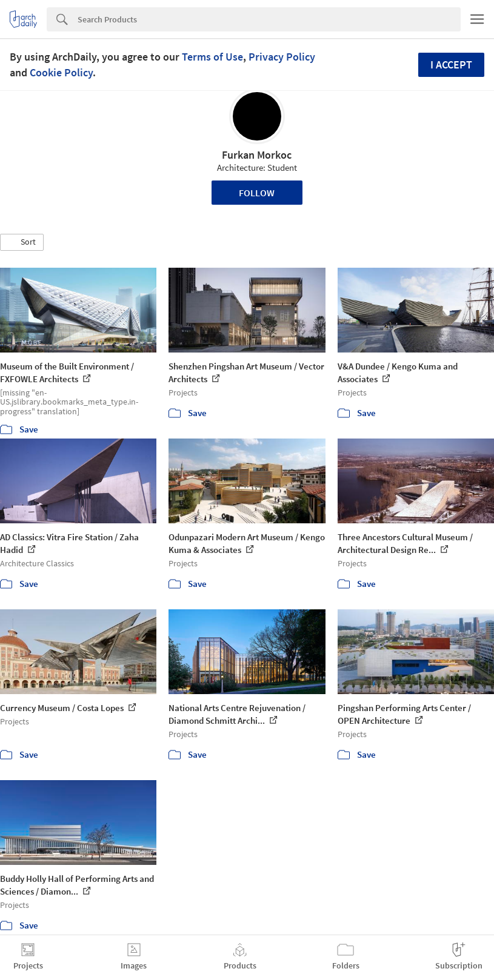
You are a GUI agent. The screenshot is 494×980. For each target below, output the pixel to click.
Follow (257, 193)
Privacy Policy (282, 57)
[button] (22, 242)
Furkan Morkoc (257, 155)
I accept (451, 65)
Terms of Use (212, 57)
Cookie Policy (61, 72)
